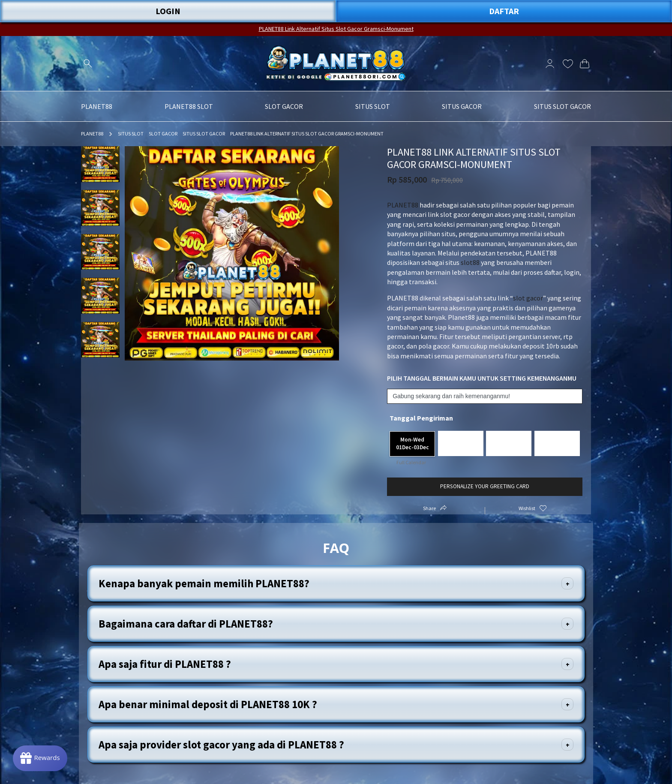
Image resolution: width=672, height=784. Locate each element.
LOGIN (168, 11)
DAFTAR (504, 11)
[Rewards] (40, 758)
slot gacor (528, 298)
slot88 (470, 262)
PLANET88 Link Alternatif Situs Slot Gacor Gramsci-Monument (336, 29)
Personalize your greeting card (485, 486)
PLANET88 (92, 134)
